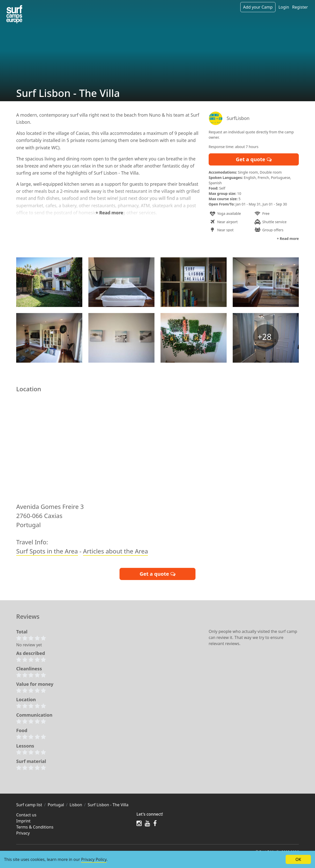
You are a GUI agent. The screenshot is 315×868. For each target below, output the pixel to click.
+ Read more (109, 213)
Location (26, 701)
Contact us (26, 816)
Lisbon (76, 806)
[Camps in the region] (14, 14)
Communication (34, 716)
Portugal (56, 806)
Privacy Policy (94, 859)
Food (22, 732)
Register (300, 7)
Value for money (35, 685)
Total (22, 633)
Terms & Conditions (35, 828)
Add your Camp (258, 7)
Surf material (31, 762)
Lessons (25, 747)
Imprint (23, 822)
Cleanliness (29, 670)
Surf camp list (29, 806)
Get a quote (254, 159)
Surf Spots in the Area (47, 552)
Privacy (23, 834)
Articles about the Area (116, 552)
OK (298, 859)
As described (31, 654)
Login (284, 7)
